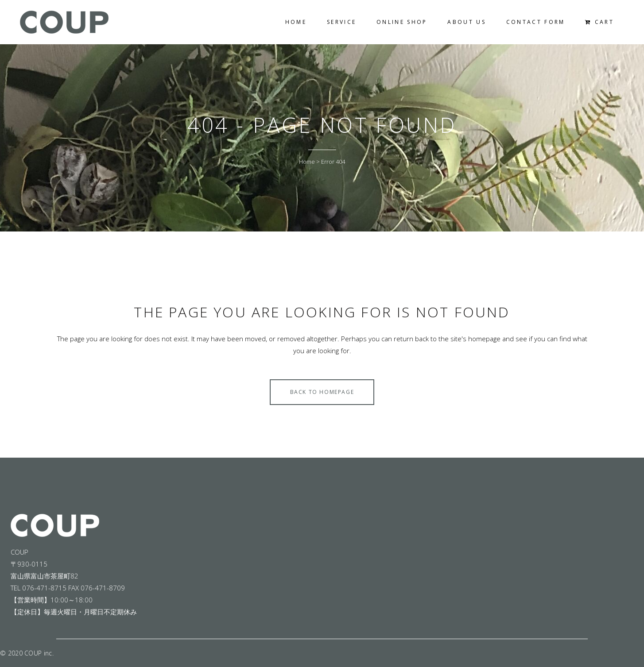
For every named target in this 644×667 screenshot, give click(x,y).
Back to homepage (322, 392)
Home (307, 162)
